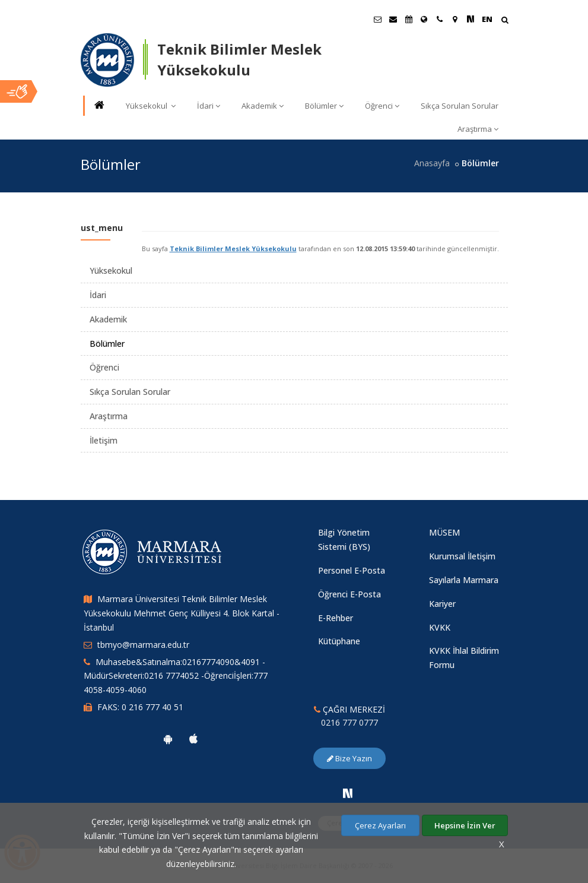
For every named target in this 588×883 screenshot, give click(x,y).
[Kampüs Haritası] (455, 19)
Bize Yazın (349, 758)
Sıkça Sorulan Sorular (460, 106)
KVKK (440, 627)
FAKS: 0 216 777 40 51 (140, 707)
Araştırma (478, 129)
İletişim (104, 440)
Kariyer (442, 604)
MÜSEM (444, 532)
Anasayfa (432, 163)
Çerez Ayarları (380, 825)
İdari (209, 106)
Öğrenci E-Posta (349, 594)
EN (487, 19)
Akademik (263, 106)
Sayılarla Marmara (464, 580)
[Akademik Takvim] (409, 19)
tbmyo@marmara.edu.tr (143, 645)
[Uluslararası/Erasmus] (424, 19)
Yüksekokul (151, 106)
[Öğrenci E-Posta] (378, 19)
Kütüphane (339, 641)
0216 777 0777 (349, 722)
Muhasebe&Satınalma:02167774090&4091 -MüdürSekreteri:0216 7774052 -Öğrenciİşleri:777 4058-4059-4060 (176, 676)
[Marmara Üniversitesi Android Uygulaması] (168, 739)
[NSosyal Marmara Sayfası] (471, 19)
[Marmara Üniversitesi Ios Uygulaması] (193, 739)
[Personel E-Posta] (393, 19)
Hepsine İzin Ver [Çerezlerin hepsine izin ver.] (465, 825)
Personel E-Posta (352, 570)
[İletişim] (440, 19)
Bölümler (324, 106)
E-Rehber (336, 618)
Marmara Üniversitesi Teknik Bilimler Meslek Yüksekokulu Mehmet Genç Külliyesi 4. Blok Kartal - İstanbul (182, 613)
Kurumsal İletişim (462, 556)
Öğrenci (382, 106)
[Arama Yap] (505, 21)
